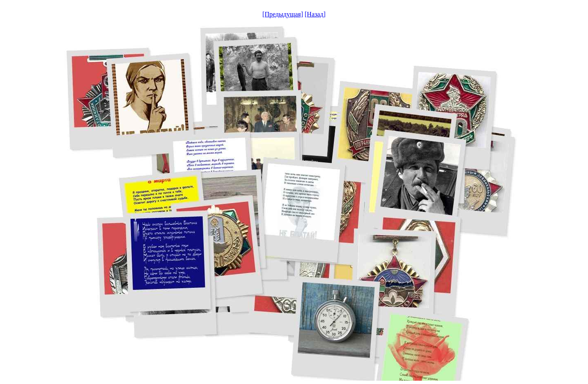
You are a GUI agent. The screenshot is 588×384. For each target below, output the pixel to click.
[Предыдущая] (283, 14)
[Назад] (315, 14)
